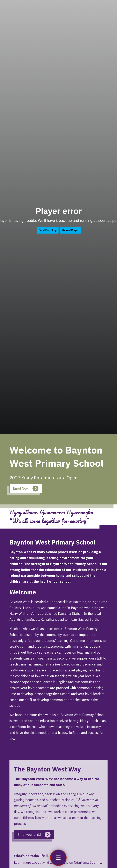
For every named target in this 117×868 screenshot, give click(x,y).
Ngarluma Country (87, 862)
